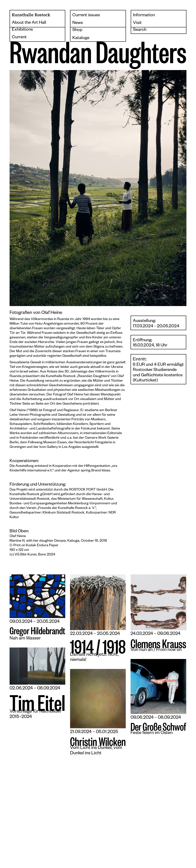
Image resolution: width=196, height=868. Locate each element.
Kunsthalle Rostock (31, 15)
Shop (77, 30)
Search (140, 30)
